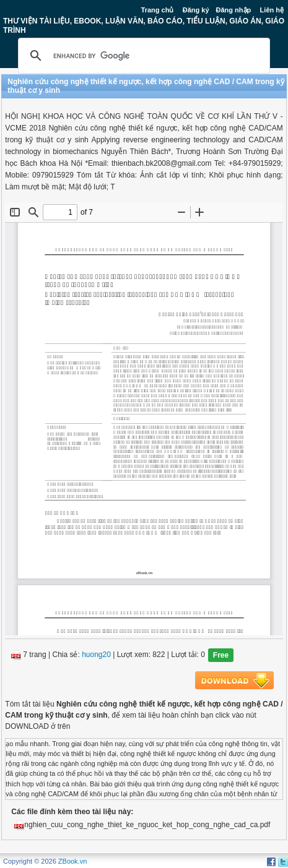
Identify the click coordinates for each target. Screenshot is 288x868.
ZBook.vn (72, 861)
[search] (142, 56)
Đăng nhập (234, 10)
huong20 (96, 655)
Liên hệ (272, 10)
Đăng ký (196, 10)
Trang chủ (158, 10)
